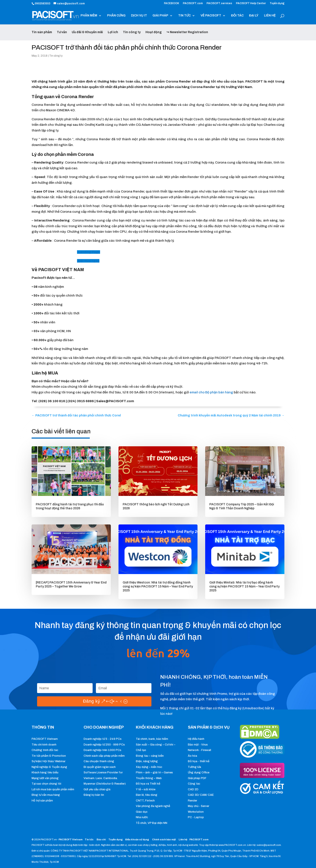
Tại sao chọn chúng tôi (46, 784)
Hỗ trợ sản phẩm (42, 801)
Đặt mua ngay (89, 261)
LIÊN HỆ (270, 16)
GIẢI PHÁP (160, 16)
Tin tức (89, 839)
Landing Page (89, 252)
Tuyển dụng (277, 3)
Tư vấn (62, 32)
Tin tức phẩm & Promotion (49, 756)
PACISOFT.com (193, 3)
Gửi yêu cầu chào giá (97, 789)
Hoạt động (154, 32)
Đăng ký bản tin (94, 795)
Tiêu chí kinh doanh (44, 745)
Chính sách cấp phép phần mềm (104, 756)
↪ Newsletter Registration (187, 32)
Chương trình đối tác (45, 750)
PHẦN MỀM (89, 16)
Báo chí (101, 839)
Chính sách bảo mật (164, 839)
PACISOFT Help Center (251, 3)
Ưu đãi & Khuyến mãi (87, 32)
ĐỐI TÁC (237, 16)
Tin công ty (132, 32)
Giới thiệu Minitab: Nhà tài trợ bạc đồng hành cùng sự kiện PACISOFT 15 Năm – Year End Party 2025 (244, 586)
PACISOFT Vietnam (45, 739)
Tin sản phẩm (42, 32)
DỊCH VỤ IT (139, 16)
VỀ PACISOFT (211, 16)
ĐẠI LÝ (254, 16)
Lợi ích (113, 32)
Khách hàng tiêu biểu (45, 773)
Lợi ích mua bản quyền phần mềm (53, 789)
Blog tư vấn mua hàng (46, 795)
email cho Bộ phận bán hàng (211, 392)
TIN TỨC (184, 16)
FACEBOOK (171, 3)
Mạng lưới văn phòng (45, 778)
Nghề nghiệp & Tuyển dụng (49, 767)
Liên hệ (183, 839)
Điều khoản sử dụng (137, 839)
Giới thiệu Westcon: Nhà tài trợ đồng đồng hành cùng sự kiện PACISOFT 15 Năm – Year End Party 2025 (158, 586)
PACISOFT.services (219, 3)
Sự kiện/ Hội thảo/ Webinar (48, 761)
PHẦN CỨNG (116, 16)
